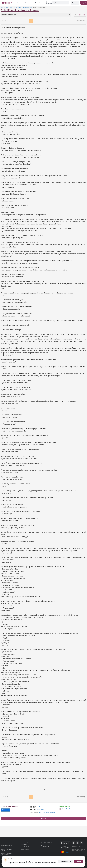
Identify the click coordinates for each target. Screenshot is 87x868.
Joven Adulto (40, 810)
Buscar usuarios (25, 849)
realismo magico (50, 812)
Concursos (29, 3)
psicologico (42, 812)
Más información (66, 861)
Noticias (3, 843)
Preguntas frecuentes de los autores (7, 854)
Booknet (3, 8)
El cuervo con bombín (9, 806)
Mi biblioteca (49, 3)
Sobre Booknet (25, 847)
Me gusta (5, 810)
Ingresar (75, 3)
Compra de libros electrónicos (25, 844)
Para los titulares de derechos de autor (6, 846)
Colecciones (39, 3)
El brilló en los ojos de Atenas (25, 8)
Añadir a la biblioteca (67, 809)
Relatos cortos (13, 8)
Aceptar (79, 861)
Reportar (44, 818)
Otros (7, 8)
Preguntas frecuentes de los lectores (7, 850)
